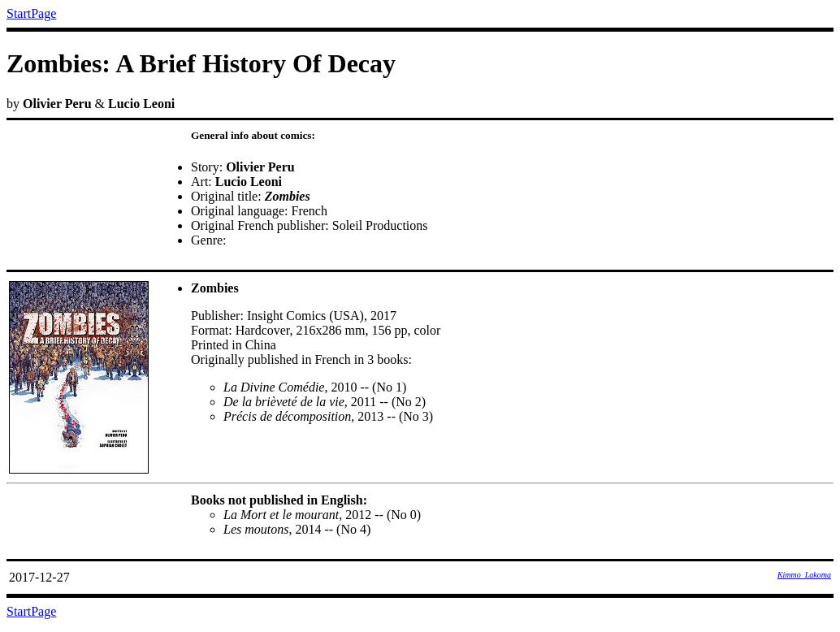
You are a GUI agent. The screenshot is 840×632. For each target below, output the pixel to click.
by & (420, 323)
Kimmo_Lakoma (804, 575)
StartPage (31, 13)
